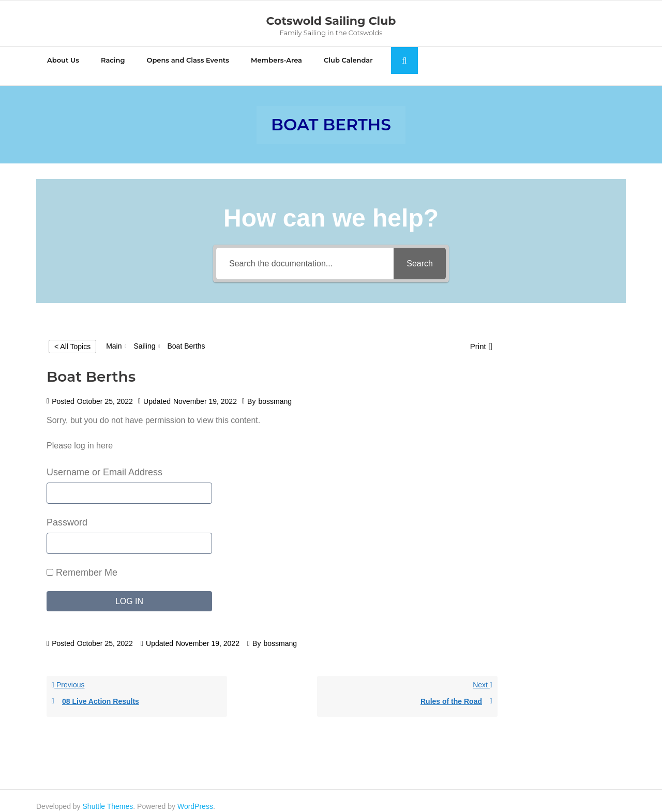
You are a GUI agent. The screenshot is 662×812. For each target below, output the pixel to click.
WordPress (195, 795)
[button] (481, 335)
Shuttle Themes (108, 795)
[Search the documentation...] (305, 253)
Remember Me (82, 561)
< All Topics (72, 335)
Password (67, 511)
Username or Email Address (104, 461)
